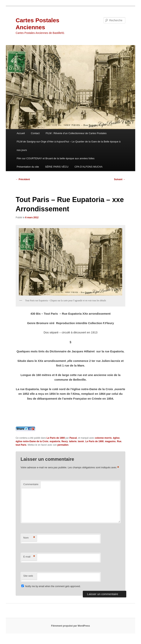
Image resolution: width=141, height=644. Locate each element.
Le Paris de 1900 (56, 438)
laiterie (73, 441)
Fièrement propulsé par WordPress (71, 626)
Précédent (23, 179)
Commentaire (31, 484)
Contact (35, 133)
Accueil (21, 133)
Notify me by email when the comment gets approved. (51, 586)
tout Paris (21, 445)
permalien (63, 445)
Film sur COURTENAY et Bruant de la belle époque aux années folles (56, 158)
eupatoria (55, 441)
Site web (28, 576)
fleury (65, 441)
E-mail (29, 557)
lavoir (81, 441)
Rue (119, 441)
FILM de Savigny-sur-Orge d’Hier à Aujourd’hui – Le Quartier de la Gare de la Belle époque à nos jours (69, 146)
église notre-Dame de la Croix (32, 441)
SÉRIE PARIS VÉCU (57, 167)
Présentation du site (28, 167)
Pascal (73, 438)
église (116, 438)
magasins (110, 441)
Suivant (120, 179)
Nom (29, 538)
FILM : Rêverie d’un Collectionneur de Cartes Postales (76, 133)
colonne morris (103, 438)
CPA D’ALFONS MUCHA (88, 167)
